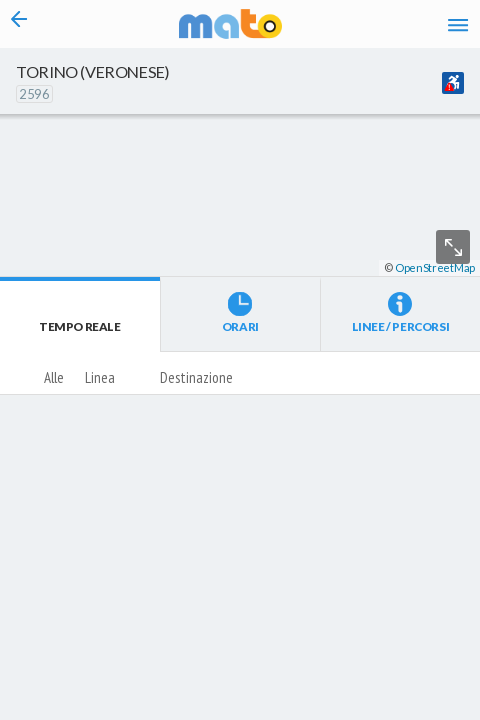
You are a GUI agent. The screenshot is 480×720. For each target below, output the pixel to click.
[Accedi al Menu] (458, 24)
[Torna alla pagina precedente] (19, 24)
